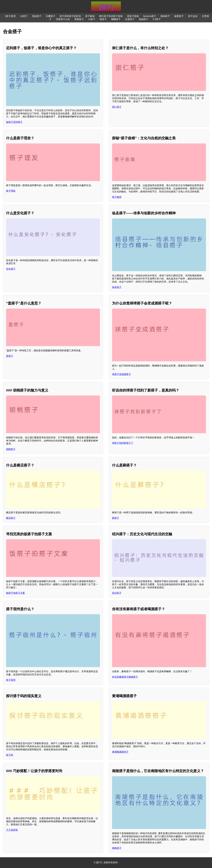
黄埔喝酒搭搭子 (120, 752)
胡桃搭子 (11, 449)
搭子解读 (90, 16)
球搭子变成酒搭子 (121, 374)
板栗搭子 (179, 16)
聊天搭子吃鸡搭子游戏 (111, 16)
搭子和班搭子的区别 (70, 16)
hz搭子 (24, 16)
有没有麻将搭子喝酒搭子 (125, 677)
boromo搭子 (150, 16)
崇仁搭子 (117, 107)
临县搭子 (117, 287)
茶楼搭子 (79, 19)
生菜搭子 (130, 19)
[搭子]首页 (11, 16)
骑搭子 (103, 19)
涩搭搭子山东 (63, 19)
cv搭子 (92, 19)
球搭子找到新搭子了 (123, 443)
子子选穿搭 (12, 830)
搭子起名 (193, 16)
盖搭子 (10, 356)
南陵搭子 (117, 848)
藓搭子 (116, 518)
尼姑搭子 (37, 16)
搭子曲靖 (117, 197)
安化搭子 (11, 269)
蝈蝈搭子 (116, 19)
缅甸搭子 (165, 16)
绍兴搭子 (117, 593)
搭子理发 (11, 191)
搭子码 (10, 755)
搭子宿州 (11, 680)
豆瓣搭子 (50, 16)
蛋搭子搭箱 (133, 16)
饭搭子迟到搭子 (14, 122)
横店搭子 (11, 518)
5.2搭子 (157, 19)
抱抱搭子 (144, 19)
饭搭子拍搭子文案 (15, 593)
